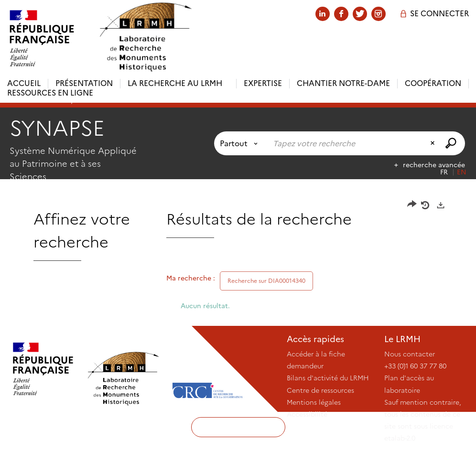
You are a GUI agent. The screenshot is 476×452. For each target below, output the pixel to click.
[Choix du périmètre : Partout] (241, 143)
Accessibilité (307, 414)
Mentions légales (314, 402)
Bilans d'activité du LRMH (328, 378)
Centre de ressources (320, 390)
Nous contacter (410, 354)
